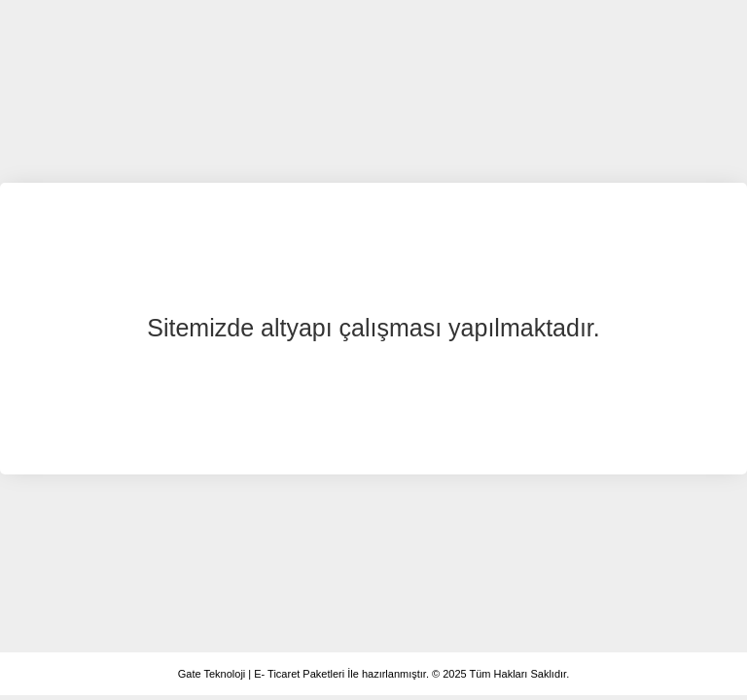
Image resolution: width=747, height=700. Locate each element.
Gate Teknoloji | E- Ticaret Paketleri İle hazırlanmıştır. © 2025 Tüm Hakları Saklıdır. (373, 674)
